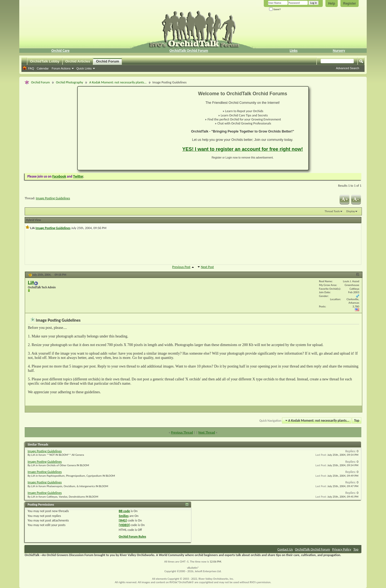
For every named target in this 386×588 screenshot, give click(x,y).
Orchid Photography (70, 82)
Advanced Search (348, 68)
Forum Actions (61, 68)
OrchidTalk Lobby (45, 61)
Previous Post (181, 267)
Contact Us (285, 549)
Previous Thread (182, 432)
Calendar (43, 68)
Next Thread (207, 432)
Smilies (124, 516)
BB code (124, 511)
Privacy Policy (342, 549)
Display (351, 211)
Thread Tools (332, 211)
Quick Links (84, 68)
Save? (275, 9)
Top (357, 420)
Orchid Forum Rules (132, 536)
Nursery (339, 51)
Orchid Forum (107, 61)
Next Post (207, 267)
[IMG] (123, 520)
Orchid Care (60, 51)
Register (350, 3)
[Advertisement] (127, 128)
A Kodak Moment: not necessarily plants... (118, 82)
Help (332, 3)
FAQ (31, 68)
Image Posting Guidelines (53, 198)
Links (294, 51)
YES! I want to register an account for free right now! (243, 149)
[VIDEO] (124, 525)
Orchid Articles (78, 61)
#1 (358, 274)
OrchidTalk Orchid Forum (189, 51)
